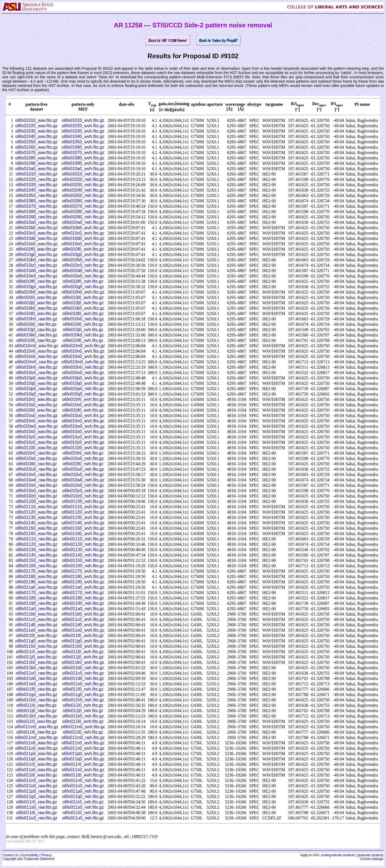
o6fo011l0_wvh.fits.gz (83, 721)
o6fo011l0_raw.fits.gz (36, 732)
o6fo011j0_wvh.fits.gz (83, 657)
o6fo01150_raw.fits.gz (36, 560)
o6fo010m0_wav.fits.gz (36, 346)
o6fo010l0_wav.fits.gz (37, 314)
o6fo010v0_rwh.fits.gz (83, 475)
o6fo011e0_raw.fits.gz (36, 684)
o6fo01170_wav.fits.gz (36, 571)
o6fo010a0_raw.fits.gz (36, 222)
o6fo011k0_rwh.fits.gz (83, 716)
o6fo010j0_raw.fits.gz (36, 330)
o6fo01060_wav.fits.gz (36, 147)
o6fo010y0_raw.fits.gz (37, 491)
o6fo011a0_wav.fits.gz (36, 587)
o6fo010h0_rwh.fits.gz (83, 319)
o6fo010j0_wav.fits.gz (37, 303)
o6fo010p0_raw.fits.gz (36, 389)
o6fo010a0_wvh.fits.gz (83, 169)
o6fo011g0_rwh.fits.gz (83, 695)
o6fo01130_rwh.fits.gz (83, 550)
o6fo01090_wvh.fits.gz (83, 163)
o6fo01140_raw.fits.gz (36, 555)
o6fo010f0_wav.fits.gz (36, 249)
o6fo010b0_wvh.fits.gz (83, 228)
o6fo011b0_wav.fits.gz (36, 614)
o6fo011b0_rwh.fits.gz (83, 668)
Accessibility (30, 855)
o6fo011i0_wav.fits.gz (37, 652)
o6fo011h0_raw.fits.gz (36, 700)
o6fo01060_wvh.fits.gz (83, 147)
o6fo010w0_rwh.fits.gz (83, 480)
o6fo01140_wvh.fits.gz (83, 523)
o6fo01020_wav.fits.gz (36, 126)
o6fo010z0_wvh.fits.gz (83, 442)
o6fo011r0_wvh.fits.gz (83, 764)
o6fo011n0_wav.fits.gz (36, 743)
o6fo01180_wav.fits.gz (36, 576)
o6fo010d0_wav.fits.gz (36, 238)
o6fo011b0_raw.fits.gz (36, 668)
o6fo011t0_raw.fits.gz (36, 813)
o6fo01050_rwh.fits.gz (83, 195)
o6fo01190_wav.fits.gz (36, 582)
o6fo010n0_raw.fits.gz (36, 367)
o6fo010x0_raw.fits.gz (37, 485)
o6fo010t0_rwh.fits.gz (83, 464)
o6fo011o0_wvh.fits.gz (83, 748)
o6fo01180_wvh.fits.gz (83, 576)
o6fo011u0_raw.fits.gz (36, 818)
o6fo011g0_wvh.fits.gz (83, 641)
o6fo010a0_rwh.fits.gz (83, 222)
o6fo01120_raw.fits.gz (36, 544)
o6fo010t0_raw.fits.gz (36, 464)
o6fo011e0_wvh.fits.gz (83, 630)
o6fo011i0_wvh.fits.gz (83, 652)
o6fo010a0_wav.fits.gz (36, 169)
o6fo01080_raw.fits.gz (36, 212)
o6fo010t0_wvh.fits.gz (83, 410)
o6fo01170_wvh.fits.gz (83, 571)
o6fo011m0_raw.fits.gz (36, 737)
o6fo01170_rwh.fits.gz (83, 593)
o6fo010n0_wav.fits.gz (36, 351)
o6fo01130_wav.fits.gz (36, 517)
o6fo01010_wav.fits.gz (36, 120)
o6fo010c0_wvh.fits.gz (83, 233)
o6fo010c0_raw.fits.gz (37, 265)
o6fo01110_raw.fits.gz (36, 539)
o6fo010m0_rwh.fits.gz (83, 362)
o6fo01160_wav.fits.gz (36, 534)
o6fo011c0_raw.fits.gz (37, 673)
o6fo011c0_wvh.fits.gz (83, 619)
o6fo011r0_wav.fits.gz (36, 764)
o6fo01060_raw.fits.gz (36, 201)
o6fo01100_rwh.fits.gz (83, 501)
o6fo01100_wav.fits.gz (36, 448)
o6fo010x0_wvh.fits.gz (83, 432)
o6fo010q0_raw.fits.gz (36, 394)
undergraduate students (338, 855)
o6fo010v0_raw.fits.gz (37, 475)
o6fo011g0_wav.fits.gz (36, 641)
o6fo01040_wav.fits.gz (36, 136)
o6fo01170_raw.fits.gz (36, 593)
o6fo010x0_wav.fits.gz (37, 432)
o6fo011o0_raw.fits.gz (36, 786)
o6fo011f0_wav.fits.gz (36, 636)
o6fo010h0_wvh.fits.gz (83, 292)
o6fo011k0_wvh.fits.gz (83, 662)
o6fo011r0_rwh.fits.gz (83, 802)
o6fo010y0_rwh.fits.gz (83, 491)
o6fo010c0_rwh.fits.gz (83, 265)
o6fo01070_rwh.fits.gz (83, 206)
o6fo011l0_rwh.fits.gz (83, 732)
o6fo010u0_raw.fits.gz (36, 469)
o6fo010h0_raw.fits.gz (36, 319)
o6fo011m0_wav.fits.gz (36, 727)
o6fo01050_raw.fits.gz (36, 195)
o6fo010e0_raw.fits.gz (36, 276)
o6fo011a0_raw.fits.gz (36, 609)
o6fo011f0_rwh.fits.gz (83, 689)
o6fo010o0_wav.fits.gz (36, 356)
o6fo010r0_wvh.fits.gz (83, 399)
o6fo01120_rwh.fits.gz (83, 544)
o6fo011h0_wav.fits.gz (36, 646)
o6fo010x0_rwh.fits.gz (83, 485)
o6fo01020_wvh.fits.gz (83, 126)
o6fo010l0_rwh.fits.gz (83, 340)
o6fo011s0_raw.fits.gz (37, 807)
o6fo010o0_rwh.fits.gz (83, 373)
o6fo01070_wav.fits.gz (36, 153)
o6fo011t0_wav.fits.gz (36, 775)
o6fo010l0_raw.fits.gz (36, 340)
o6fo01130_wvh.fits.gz (83, 517)
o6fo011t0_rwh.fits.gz (83, 813)
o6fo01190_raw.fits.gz (36, 603)
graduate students (370, 855)
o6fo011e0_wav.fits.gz (36, 630)
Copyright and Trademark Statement (29, 859)
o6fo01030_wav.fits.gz (36, 131)
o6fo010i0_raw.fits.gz (36, 324)
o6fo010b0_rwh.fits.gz (83, 260)
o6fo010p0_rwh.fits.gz (83, 389)
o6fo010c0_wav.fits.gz (37, 233)
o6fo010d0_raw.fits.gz (36, 271)
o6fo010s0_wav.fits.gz (37, 405)
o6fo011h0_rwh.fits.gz (83, 700)
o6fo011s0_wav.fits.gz (37, 770)
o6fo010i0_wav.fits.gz (37, 297)
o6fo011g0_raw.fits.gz (36, 695)
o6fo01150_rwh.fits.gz (83, 560)
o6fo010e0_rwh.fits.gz (83, 276)
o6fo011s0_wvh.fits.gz (83, 770)
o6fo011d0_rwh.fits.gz (83, 678)
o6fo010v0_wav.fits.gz (37, 421)
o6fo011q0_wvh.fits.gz (83, 759)
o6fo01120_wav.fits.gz (36, 512)
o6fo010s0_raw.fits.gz (37, 458)
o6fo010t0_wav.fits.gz (36, 410)
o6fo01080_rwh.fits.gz (83, 212)
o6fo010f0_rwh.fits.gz (83, 281)
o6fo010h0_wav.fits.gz (36, 292)
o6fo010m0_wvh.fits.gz (83, 346)
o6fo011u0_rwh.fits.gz (83, 818)
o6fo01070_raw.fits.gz (36, 206)
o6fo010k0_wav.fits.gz (37, 308)
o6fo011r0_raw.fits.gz (36, 802)
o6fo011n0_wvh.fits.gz (83, 743)
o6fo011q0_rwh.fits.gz (83, 796)
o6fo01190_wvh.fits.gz (83, 582)
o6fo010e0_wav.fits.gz (36, 244)
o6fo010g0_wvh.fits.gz (83, 254)
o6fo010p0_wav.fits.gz (36, 378)
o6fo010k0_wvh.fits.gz (83, 308)
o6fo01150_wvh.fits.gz (83, 528)
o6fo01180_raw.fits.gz (36, 598)
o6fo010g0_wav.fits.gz (36, 254)
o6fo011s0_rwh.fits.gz (83, 807)
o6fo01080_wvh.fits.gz (83, 158)
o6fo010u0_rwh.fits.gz (83, 469)
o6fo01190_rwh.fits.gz (83, 603)
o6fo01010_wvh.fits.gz (83, 120)
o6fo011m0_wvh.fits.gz (83, 727)
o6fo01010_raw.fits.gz (36, 174)
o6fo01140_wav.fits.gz (36, 523)
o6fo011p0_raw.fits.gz (36, 791)
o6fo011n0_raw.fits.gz (36, 780)
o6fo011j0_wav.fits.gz (37, 657)
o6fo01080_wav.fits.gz (36, 158)
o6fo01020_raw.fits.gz (36, 179)
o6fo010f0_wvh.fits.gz (83, 249)
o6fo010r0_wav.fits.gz (36, 399)
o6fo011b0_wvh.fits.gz (83, 614)
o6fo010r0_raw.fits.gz (36, 453)
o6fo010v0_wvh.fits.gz (83, 421)
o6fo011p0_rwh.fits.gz (83, 791)
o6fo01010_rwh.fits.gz (83, 174)
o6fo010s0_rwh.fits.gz (83, 458)
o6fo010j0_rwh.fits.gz (83, 330)
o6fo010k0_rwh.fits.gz (83, 335)
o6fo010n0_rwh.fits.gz (83, 367)
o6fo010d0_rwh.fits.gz (83, 271)
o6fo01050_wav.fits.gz (36, 142)
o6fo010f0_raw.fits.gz (36, 281)
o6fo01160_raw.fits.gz (36, 566)
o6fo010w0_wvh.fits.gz (83, 426)
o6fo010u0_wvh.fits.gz (83, 415)
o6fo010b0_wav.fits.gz (36, 228)
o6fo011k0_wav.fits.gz (37, 662)
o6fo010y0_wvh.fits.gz (83, 437)
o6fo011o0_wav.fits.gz (36, 748)
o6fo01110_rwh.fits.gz (83, 539)
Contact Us (11, 855)
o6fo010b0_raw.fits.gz (36, 260)
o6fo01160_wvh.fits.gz (83, 534)
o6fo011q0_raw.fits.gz (36, 796)
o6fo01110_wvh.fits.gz (83, 507)
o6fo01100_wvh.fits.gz (83, 448)
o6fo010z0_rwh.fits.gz (83, 496)
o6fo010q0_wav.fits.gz (36, 383)
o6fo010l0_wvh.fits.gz (83, 314)
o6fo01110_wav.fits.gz (36, 507)
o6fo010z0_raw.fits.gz (37, 496)
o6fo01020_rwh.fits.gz (83, 179)
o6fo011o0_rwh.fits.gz (83, 786)
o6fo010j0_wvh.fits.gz (83, 303)
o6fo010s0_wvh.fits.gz (83, 405)
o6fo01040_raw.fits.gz (36, 190)
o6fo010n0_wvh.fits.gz (83, 351)
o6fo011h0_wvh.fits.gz (83, 646)
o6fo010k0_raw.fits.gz (37, 335)
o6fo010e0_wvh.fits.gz (83, 244)
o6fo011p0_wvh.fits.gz (83, 754)
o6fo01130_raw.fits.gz (36, 550)
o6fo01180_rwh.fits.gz (83, 598)
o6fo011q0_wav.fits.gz (36, 759)
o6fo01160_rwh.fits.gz (83, 566)
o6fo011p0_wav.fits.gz (36, 754)
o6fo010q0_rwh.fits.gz (83, 394)
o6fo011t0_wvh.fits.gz (83, 775)
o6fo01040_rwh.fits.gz (83, 190)
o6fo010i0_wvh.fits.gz (83, 297)
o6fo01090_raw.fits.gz (36, 217)
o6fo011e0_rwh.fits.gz (83, 684)
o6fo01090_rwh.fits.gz (83, 217)
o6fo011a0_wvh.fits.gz (83, 587)
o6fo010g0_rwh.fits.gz (83, 287)
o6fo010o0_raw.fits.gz (36, 373)
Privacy (47, 855)
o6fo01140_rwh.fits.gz (83, 555)
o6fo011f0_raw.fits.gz (36, 689)
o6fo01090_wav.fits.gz (36, 163)
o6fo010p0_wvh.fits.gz (83, 378)
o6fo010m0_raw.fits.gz (36, 362)
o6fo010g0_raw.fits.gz (36, 287)
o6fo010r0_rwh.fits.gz (83, 453)
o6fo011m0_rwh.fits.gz (83, 737)
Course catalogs (372, 859)
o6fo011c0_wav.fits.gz (37, 619)
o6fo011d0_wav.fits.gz (36, 625)
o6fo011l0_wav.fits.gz (37, 721)
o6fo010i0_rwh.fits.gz (83, 324)
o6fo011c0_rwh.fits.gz (83, 673)
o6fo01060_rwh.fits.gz (83, 201)
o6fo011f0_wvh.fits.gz (83, 636)
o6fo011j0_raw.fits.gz (36, 711)
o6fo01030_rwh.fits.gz (83, 185)
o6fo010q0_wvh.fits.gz (83, 383)
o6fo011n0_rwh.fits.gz (83, 780)
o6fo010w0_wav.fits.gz (37, 426)
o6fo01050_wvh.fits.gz (83, 142)
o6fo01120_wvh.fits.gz (83, 512)
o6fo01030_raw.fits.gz (36, 185)
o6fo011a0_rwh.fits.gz (83, 609)
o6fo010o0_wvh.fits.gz (83, 356)
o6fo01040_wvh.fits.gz (83, 136)
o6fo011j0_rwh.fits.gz (83, 711)
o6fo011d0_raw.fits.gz (36, 678)
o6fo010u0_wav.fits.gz (36, 415)
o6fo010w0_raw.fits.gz (36, 480)
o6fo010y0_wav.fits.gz (37, 437)
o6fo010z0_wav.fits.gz (37, 442)
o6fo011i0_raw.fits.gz (36, 705)
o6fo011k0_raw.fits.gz (37, 716)
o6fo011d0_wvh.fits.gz (83, 625)
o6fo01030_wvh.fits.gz (83, 131)
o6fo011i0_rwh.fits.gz (83, 705)
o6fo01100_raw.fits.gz (36, 501)
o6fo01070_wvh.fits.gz (83, 153)
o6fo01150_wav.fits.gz (36, 528)
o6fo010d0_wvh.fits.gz (83, 238)
